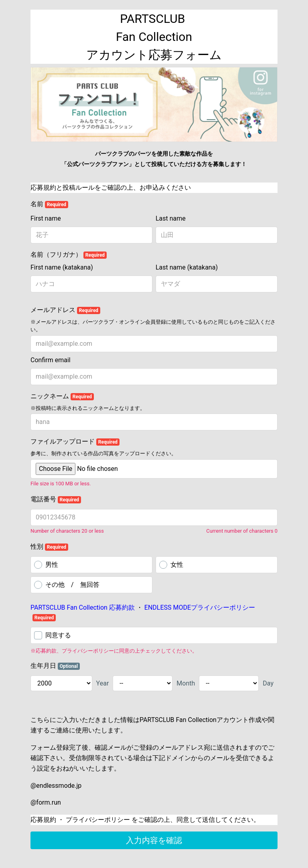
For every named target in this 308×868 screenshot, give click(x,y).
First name (46, 218)
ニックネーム (62, 396)
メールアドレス (65, 310)
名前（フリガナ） (69, 255)
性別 (49, 547)
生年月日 (55, 666)
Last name (171, 218)
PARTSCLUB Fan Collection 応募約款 (83, 607)
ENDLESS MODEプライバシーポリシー (199, 607)
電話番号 (56, 499)
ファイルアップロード (75, 442)
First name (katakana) (62, 267)
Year (103, 683)
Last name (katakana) (187, 267)
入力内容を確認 (154, 840)
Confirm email (51, 360)
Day (268, 683)
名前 (49, 204)
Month (186, 683)
